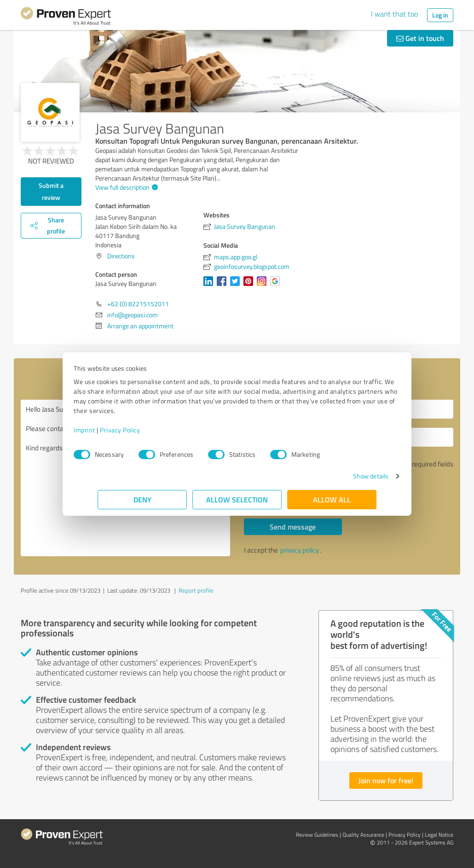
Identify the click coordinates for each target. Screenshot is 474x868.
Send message (293, 527)
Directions (121, 256)
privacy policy (300, 550)
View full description (125, 187)
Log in (440, 15)
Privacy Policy (144, 430)
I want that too (394, 14)
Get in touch (420, 38)
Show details (347, 476)
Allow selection (237, 499)
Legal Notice (439, 835)
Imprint (108, 430)
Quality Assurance (363, 835)
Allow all (332, 499)
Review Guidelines (317, 835)
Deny (142, 499)
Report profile (196, 590)
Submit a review (51, 191)
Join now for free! (386, 780)
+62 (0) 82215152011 (138, 304)
